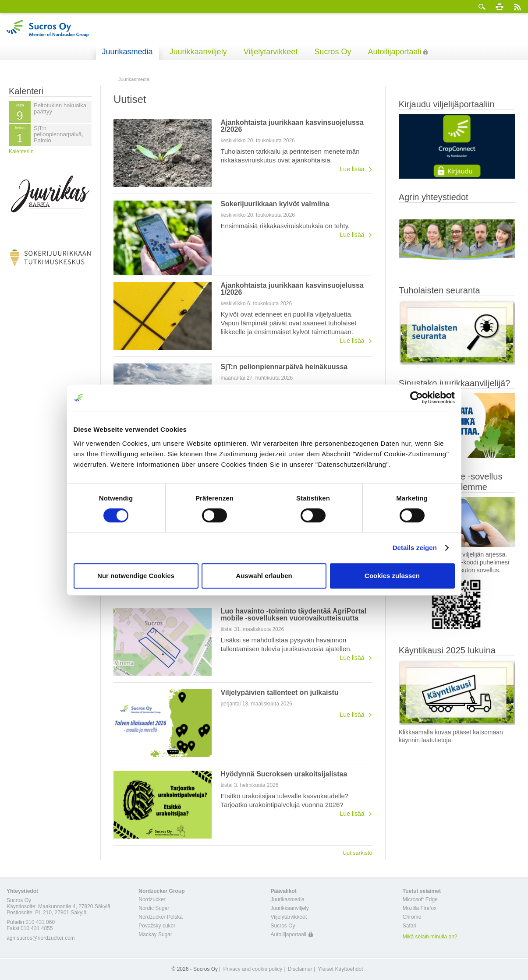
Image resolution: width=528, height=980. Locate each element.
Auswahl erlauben (264, 576)
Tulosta (500, 7)
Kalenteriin (21, 152)
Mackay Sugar (155, 934)
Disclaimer (300, 969)
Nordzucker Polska (161, 917)
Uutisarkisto (358, 853)
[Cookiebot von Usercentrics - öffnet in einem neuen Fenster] (416, 398)
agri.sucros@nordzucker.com (41, 938)
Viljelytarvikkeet (271, 52)
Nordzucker (152, 899)
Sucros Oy (333, 52)
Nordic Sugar (154, 908)
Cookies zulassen (392, 576)
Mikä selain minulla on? (430, 937)
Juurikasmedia (128, 52)
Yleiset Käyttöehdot (340, 969)
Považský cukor (157, 926)
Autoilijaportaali (394, 52)
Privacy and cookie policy (253, 969)
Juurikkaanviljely (198, 52)
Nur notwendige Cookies (136, 576)
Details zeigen (415, 548)
